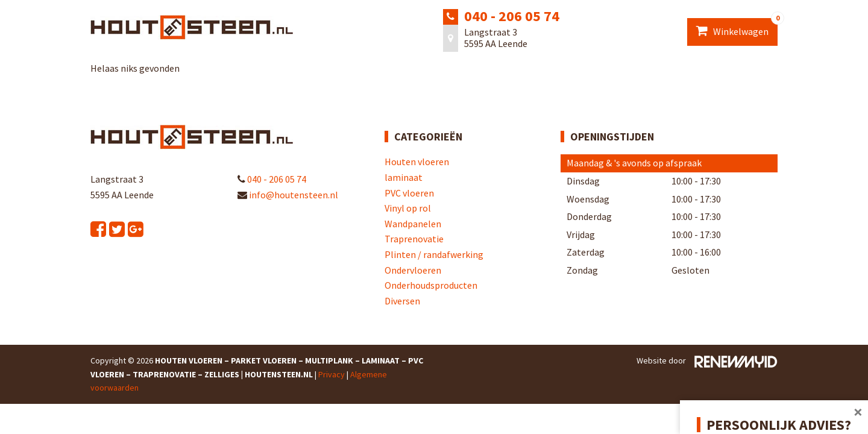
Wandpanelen (413, 224)
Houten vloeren (417, 162)
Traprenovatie (414, 239)
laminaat (404, 177)
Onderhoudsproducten (431, 285)
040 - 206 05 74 (512, 16)
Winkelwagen (737, 28)
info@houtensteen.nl (288, 195)
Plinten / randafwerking (434, 254)
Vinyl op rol (408, 208)
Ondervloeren (413, 270)
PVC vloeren (409, 193)
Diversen (402, 301)
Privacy (332, 374)
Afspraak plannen (756, 401)
